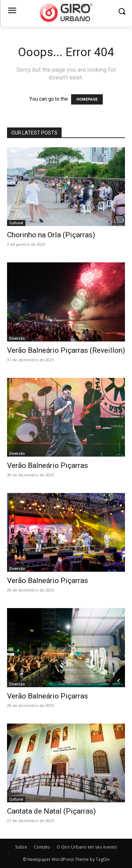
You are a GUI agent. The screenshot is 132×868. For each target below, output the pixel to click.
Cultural (16, 223)
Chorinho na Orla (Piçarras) (51, 235)
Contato (42, 847)
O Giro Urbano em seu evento (87, 847)
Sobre (21, 847)
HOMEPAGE (87, 99)
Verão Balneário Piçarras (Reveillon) (66, 350)
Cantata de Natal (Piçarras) (51, 811)
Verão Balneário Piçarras (48, 465)
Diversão (17, 338)
